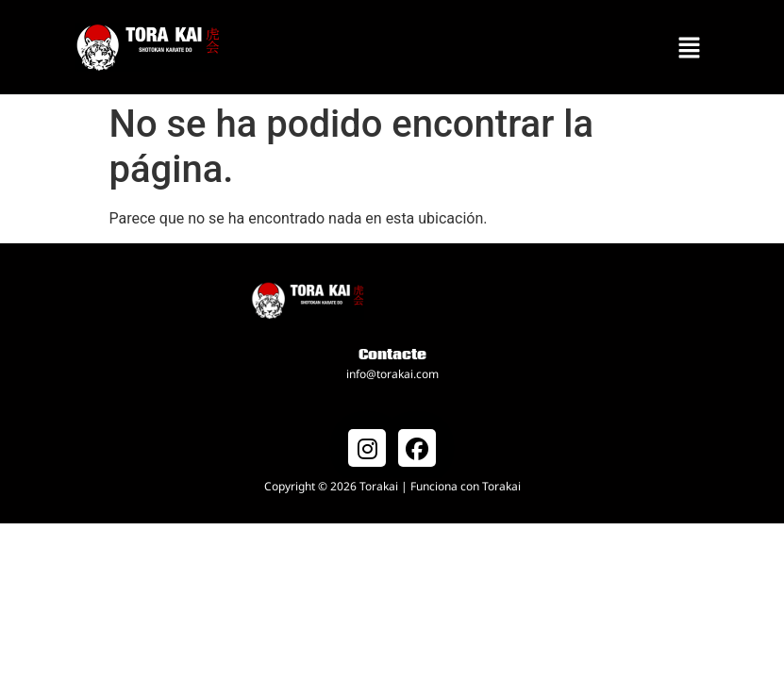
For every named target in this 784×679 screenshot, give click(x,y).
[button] (690, 47)
